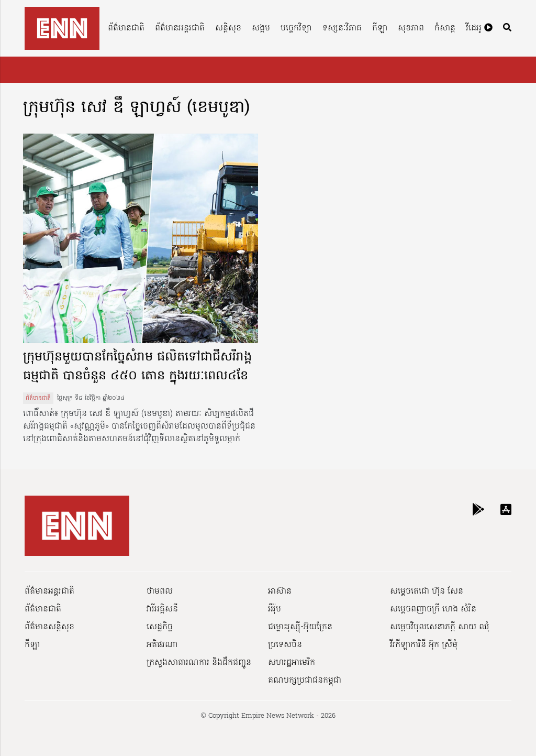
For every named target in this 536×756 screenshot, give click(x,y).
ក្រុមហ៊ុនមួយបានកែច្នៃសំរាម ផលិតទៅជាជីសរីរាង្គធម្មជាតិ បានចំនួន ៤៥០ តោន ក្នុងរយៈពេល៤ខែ (137, 367)
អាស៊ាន (280, 591)
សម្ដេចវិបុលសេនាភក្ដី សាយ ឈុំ (440, 627)
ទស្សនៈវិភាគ (342, 28)
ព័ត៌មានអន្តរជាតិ (180, 28)
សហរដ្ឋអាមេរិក (292, 663)
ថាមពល (160, 591)
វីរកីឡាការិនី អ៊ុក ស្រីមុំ (424, 645)
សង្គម (261, 28)
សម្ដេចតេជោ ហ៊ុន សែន (427, 591)
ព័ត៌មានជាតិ (126, 28)
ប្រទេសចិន (285, 645)
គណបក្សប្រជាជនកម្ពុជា (305, 681)
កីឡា (380, 28)
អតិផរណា (162, 645)
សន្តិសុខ (228, 28)
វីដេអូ (479, 28)
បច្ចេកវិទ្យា (296, 28)
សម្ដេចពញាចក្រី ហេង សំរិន (433, 609)
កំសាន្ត (445, 28)
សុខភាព (411, 28)
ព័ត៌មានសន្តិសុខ (49, 627)
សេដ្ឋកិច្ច (160, 627)
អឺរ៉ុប (275, 609)
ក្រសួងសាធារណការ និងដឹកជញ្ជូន (199, 663)
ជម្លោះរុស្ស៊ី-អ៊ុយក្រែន (300, 627)
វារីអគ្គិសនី (162, 609)
